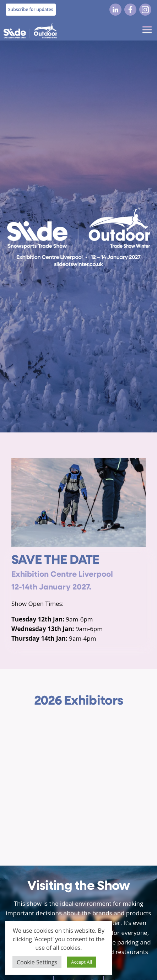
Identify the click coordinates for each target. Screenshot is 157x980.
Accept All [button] (82, 962)
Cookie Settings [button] (37, 962)
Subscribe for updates (31, 9)
